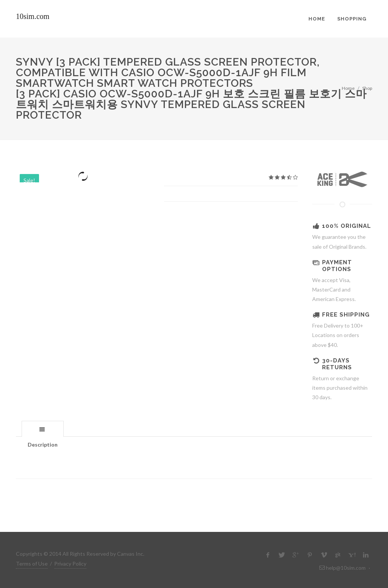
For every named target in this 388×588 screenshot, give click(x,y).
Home (348, 88)
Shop (367, 88)
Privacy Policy (70, 564)
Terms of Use (32, 564)
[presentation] (43, 429)
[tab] (43, 429)
